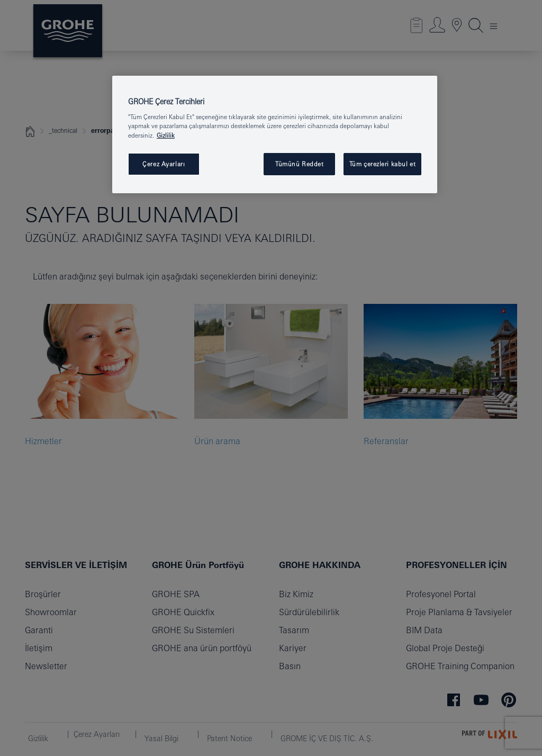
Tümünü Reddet (299, 164)
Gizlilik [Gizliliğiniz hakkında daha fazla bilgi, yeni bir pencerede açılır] (166, 135)
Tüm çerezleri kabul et (383, 164)
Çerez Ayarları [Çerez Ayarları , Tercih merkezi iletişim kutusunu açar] (164, 164)
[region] (275, 134)
